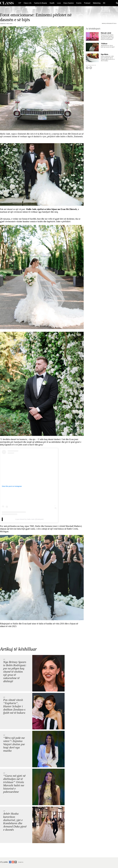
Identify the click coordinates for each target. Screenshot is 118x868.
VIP (20, 3)
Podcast (87, 3)
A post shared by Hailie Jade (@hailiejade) (29, 519)
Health (52, 3)
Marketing (97, 3)
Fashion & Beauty (40, 3)
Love (59, 3)
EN (104, 3)
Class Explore (68, 3)
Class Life (28, 3)
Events (79, 3)
